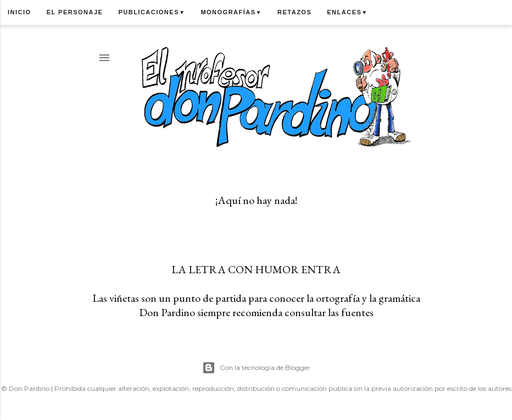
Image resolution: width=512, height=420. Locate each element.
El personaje (75, 12)
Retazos (294, 12)
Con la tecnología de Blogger (256, 368)
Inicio (20, 12)
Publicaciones (152, 12)
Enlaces (347, 12)
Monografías (231, 12)
